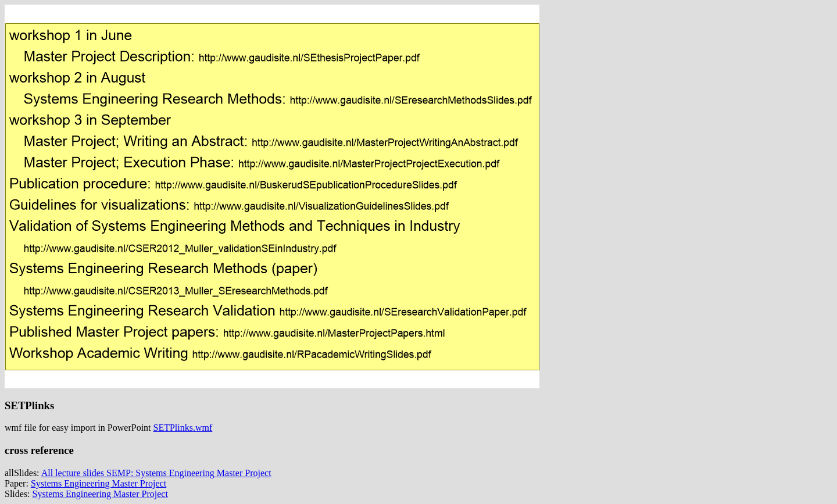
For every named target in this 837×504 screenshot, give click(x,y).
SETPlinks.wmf (183, 428)
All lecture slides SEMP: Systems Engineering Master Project (156, 473)
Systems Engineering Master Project (99, 483)
